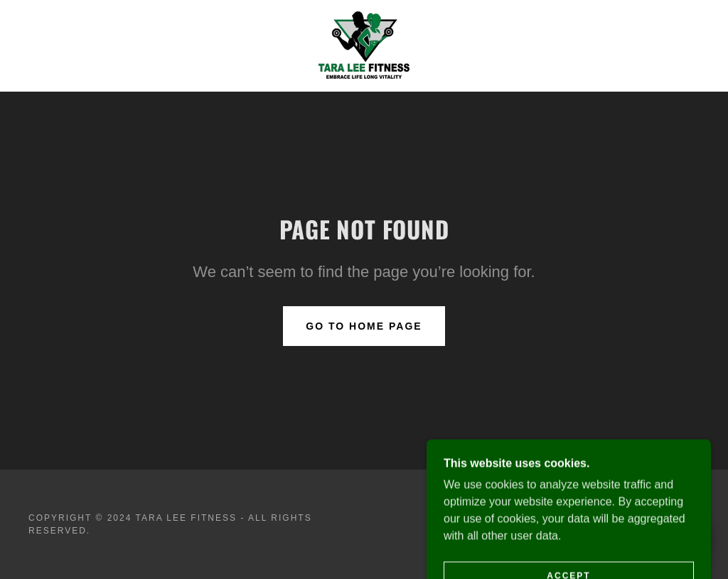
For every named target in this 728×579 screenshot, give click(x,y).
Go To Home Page (364, 326)
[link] (364, 45)
